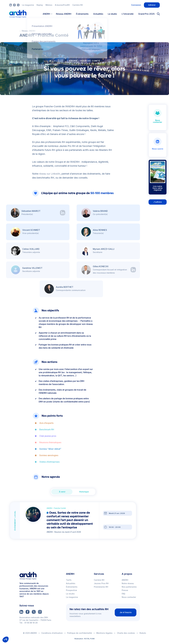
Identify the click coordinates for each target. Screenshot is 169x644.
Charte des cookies (126, 633)
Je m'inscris (126, 612)
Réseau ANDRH (64, 14)
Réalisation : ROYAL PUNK (85, 639)
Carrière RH (78, 5)
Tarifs (69, 580)
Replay (40, 5)
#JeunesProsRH (62, 5)
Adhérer (152, 5)
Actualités (98, 14)
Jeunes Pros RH (101, 583)
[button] (6, 640)
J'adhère (158, 202)
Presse (125, 590)
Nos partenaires (129, 587)
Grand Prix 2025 (146, 14)
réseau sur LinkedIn (50, 174)
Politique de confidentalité (80, 633)
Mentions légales (104, 633)
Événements (82, 14)
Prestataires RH (101, 587)
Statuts (143, 633)
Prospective (71, 590)
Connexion (136, 5)
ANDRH (125, 580)
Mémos (49, 5)
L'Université (128, 14)
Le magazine (28, 5)
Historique (84, 492)
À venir (62, 492)
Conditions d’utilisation (52, 633)
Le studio (112, 14)
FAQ (123, 594)
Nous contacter (129, 597)
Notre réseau (128, 583)
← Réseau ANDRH (27, 31)
